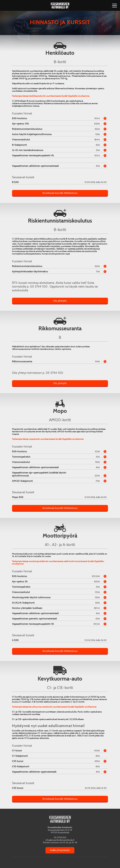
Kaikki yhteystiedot (60, 850)
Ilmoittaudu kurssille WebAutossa (60, 193)
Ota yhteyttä (60, 301)
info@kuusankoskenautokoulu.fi (60, 840)
